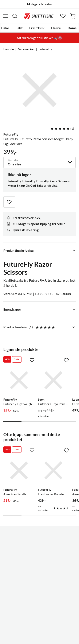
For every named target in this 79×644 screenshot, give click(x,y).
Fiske (5, 28)
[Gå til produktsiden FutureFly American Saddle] (19, 470)
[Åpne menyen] (6, 16)
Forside (9, 49)
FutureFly (45, 49)
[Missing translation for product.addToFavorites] (9, 202)
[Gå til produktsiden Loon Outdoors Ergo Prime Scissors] (54, 380)
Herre (56, 28)
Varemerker (26, 49)
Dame (72, 28)
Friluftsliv (37, 28)
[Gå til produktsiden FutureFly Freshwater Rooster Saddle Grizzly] (54, 470)
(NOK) (39, 625)
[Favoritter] (63, 16)
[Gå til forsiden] (39, 16)
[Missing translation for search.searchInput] (15, 16)
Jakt (19, 28)
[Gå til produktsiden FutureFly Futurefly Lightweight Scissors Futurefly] (19, 380)
